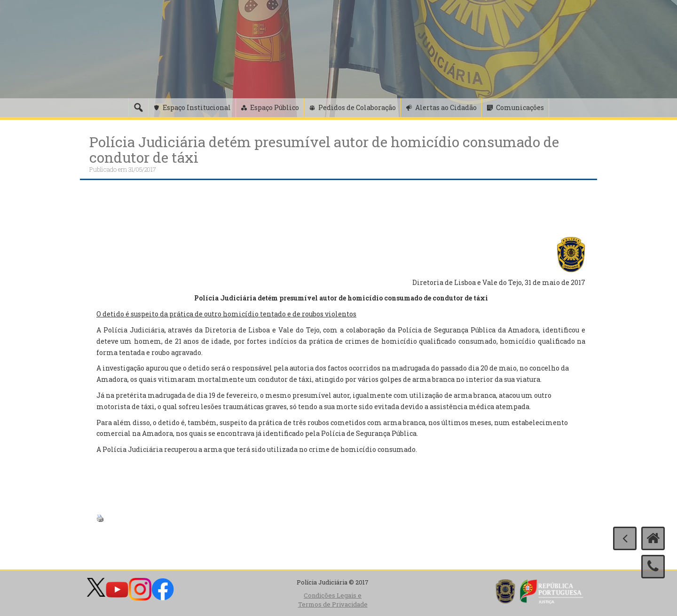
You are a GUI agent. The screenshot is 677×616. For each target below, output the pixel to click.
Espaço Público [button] (275, 107)
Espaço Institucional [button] (197, 107)
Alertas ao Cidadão (446, 107)
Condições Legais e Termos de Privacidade (333, 600)
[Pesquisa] (138, 108)
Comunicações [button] (520, 107)
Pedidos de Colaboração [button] (357, 107)
